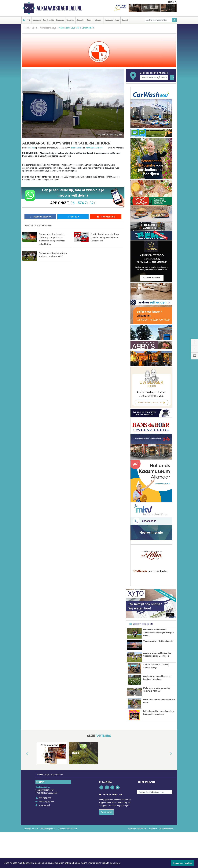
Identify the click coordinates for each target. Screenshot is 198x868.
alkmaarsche (77, 148)
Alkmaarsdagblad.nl (59, 8)
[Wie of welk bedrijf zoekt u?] (154, 78)
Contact (125, 20)
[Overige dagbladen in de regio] (155, 828)
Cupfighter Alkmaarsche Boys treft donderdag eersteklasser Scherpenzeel (105, 237)
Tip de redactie (106, 217)
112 (29, 20)
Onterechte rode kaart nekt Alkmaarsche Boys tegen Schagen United (158, 633)
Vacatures (109, 20)
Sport (34, 28)
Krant (117, 20)
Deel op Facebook (40, 217)
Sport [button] (89, 20)
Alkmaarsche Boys (48, 28)
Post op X (73, 217)
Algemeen (37, 20)
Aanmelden (106, 848)
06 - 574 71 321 (83, 203)
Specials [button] (80, 20)
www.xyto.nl (44, 841)
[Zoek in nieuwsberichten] (158, 20)
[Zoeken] (174, 20)
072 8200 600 (45, 834)
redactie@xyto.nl (46, 838)
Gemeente (60, 20)
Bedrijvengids (48, 20)
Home (27, 28)
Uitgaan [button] (98, 20)
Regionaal (70, 20)
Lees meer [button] (115, 863)
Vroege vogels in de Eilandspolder (158, 652)
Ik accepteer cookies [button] (183, 863)
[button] (24, 790)
